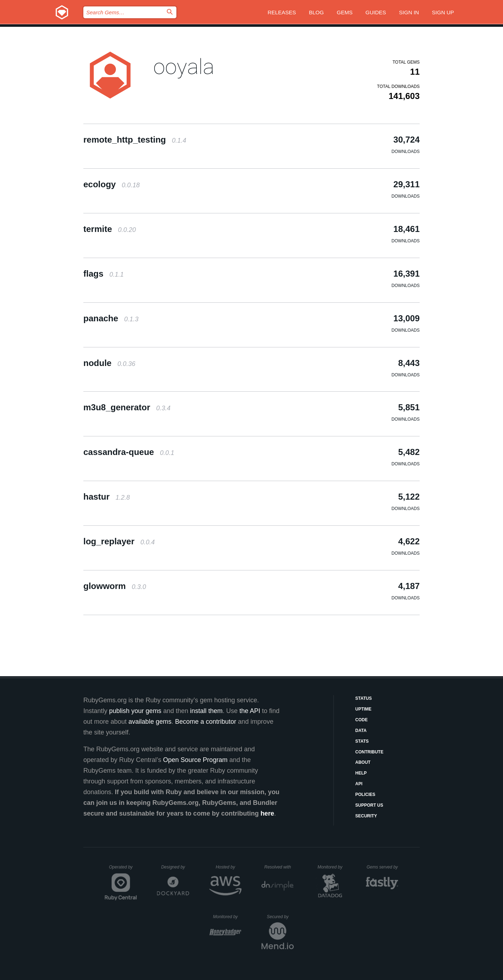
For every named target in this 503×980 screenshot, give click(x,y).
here (267, 813)
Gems (345, 12)
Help (361, 773)
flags (104, 274)
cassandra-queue (129, 452)
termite (110, 229)
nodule (109, 363)
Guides (376, 12)
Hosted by (229, 867)
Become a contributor (206, 722)
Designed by (175, 867)
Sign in (409, 12)
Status (363, 698)
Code (362, 720)
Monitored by (332, 867)
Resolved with (279, 867)
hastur (107, 497)
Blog (316, 12)
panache (111, 318)
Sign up (443, 12)
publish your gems (135, 711)
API (359, 784)
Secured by (280, 917)
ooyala (184, 67)
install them (206, 711)
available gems (150, 722)
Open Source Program (195, 760)
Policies (365, 795)
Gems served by (383, 867)
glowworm (115, 586)
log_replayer (119, 541)
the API (250, 711)
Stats (362, 741)
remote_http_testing (135, 140)
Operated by (123, 870)
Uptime (363, 709)
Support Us (369, 805)
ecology (111, 184)
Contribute (369, 752)
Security (366, 816)
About (363, 762)
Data (361, 731)
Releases (282, 12)
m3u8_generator (127, 407)
